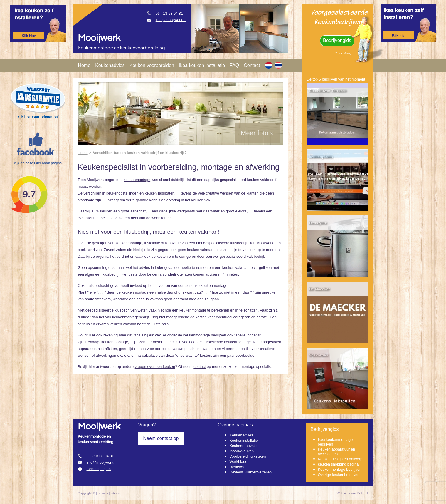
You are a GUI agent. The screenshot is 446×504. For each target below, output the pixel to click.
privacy (103, 493)
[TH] (278, 65)
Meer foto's (257, 133)
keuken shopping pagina (338, 464)
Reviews (237, 467)
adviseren (213, 274)
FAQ (234, 65)
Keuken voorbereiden (152, 65)
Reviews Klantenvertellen (251, 472)
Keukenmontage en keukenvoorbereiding (121, 48)
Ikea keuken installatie (202, 65)
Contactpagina (99, 469)
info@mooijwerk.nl (171, 20)
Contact (252, 65)
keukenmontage (137, 180)
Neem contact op (161, 438)
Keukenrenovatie (244, 446)
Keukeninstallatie (244, 440)
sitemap (116, 493)
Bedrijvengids (337, 40)
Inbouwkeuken (242, 451)
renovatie (173, 243)
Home (84, 65)
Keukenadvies (110, 65)
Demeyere (318, 223)
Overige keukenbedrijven (339, 475)
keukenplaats (321, 157)
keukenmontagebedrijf (131, 317)
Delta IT (362, 493)
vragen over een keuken (155, 367)
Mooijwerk (99, 38)
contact (200, 367)
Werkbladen (240, 462)
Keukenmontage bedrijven (340, 469)
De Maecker (320, 289)
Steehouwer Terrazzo (328, 91)
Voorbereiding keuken (248, 456)
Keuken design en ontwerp (340, 459)
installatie (152, 243)
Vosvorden (319, 355)
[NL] (269, 65)
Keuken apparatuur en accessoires (337, 452)
